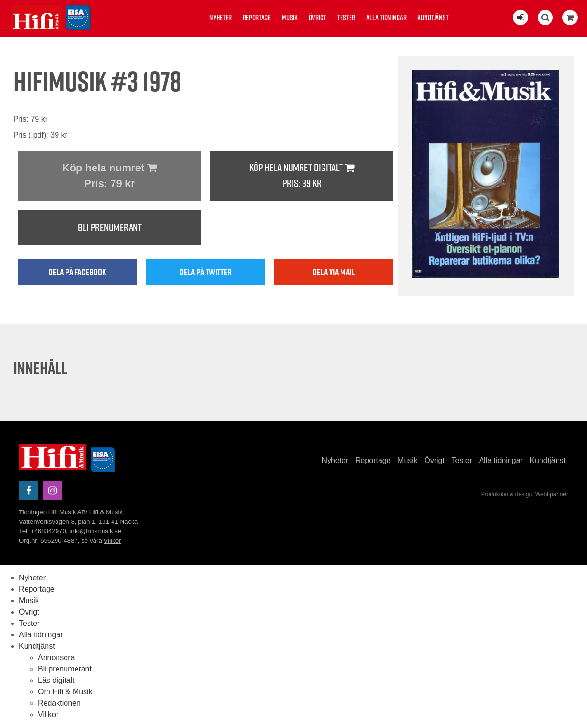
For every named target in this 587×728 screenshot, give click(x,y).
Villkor (113, 541)
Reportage (257, 18)
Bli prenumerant (110, 227)
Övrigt (317, 18)
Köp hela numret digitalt (302, 176)
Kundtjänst (433, 18)
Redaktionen (59, 703)
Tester (346, 18)
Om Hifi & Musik (65, 692)
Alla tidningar (386, 18)
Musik (290, 18)
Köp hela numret (109, 177)
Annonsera (56, 657)
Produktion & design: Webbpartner (525, 494)
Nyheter (221, 18)
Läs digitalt (56, 680)
